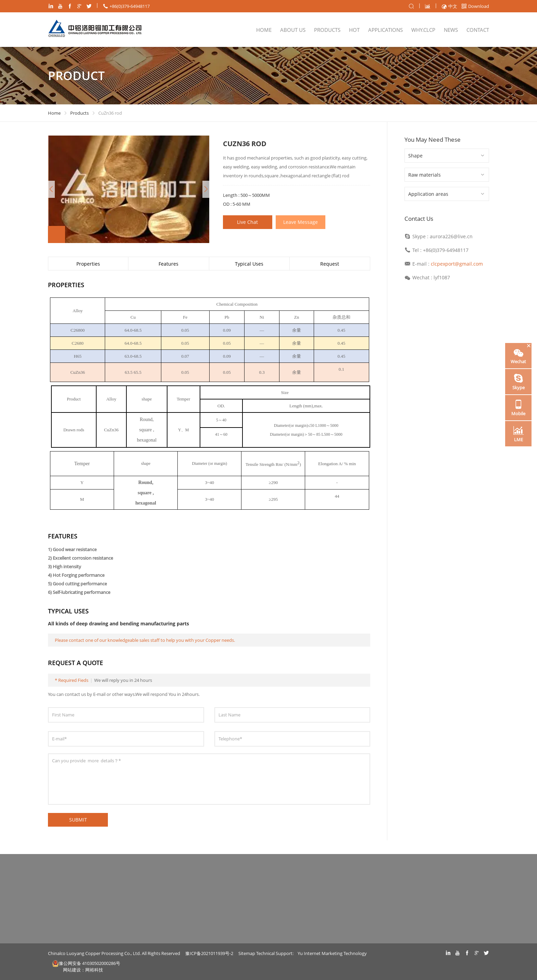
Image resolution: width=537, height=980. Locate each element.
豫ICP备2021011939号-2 (209, 953)
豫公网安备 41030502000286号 (86, 963)
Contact (478, 30)
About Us (293, 30)
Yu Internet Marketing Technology (332, 953)
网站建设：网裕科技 (83, 970)
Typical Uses (249, 264)
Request (330, 264)
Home (264, 30)
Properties (88, 264)
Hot (354, 30)
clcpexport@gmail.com (457, 264)
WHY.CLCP (423, 30)
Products (327, 30)
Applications (385, 30)
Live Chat (248, 222)
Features (168, 264)
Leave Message (301, 222)
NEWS (451, 30)
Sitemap (247, 953)
